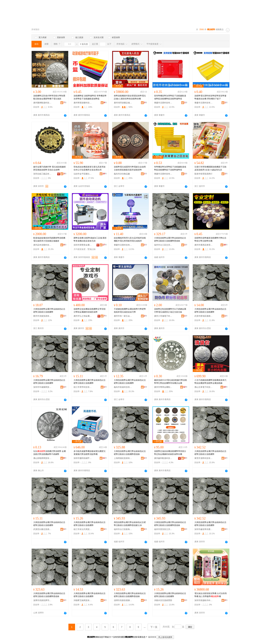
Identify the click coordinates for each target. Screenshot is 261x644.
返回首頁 (152, 637)
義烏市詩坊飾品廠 (122, 174)
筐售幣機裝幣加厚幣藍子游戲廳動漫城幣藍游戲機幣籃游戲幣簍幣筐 (170, 97)
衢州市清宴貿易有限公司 (42, 316)
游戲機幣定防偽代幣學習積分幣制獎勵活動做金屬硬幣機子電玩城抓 (49, 97)
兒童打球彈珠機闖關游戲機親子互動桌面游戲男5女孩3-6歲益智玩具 (210, 168)
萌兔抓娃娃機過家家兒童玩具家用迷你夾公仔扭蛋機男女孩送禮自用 (90, 168)
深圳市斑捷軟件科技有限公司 (204, 600)
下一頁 (154, 627)
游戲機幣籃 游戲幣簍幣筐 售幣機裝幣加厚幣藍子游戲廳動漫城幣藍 (90, 97)
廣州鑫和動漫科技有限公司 (163, 458)
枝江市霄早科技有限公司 (83, 387)
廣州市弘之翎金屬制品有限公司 (83, 316)
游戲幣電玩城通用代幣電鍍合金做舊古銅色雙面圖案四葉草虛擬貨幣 (130, 168)
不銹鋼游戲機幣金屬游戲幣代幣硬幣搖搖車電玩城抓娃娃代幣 (130, 311)
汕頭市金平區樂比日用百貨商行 (83, 174)
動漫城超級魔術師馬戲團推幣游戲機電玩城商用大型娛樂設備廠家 (49, 239)
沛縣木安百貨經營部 (163, 600)
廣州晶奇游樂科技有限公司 (42, 245)
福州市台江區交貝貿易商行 (163, 245)
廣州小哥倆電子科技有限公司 (163, 316)
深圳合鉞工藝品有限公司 (42, 174)
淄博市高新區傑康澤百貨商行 (123, 600)
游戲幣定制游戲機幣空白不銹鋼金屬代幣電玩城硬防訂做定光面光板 (170, 311)
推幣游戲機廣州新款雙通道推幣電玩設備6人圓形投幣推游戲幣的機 (130, 97)
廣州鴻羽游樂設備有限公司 (123, 103)
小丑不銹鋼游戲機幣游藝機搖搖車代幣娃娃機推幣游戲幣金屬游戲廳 (210, 382)
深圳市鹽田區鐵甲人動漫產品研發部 (83, 458)
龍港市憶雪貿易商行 (203, 174)
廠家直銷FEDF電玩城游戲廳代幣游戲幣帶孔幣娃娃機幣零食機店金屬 (171, 382)
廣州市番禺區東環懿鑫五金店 (204, 245)
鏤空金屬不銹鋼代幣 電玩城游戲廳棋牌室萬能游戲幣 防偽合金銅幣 (50, 168)
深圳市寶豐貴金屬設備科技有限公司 (83, 245)
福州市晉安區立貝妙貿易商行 (163, 529)
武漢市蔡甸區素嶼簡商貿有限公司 (204, 316)
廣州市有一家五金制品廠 (123, 316)
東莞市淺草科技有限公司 (204, 458)
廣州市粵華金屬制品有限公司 (163, 387)
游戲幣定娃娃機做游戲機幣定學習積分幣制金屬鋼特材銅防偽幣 (90, 311)
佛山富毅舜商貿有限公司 (42, 458)
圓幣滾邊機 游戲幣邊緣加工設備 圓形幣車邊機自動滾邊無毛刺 (90, 239)
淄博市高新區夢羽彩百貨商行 (42, 600)
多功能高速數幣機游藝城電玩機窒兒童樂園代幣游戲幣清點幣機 (90, 453)
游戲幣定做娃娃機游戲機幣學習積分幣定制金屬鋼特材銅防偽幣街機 (170, 453)
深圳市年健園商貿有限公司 (42, 387)
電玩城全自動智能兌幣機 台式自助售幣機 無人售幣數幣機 (211, 595)
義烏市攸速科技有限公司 (123, 387)
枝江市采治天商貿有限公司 (83, 529)
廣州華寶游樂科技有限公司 (83, 103)
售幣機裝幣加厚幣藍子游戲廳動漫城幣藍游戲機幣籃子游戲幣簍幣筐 (170, 168)
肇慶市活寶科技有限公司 (163, 103)
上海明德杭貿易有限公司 (123, 458)
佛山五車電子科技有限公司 (204, 387)
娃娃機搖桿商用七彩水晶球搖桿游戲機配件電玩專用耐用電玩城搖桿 (130, 239)
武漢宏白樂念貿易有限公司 (42, 529)
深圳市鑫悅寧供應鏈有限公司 (204, 529)
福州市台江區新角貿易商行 (123, 529)
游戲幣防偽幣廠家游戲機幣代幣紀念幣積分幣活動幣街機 (210, 239)
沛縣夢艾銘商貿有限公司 (83, 600)
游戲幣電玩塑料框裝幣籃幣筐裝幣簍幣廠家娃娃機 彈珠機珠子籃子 (210, 97)
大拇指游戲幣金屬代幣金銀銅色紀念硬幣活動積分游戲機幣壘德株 (170, 239)
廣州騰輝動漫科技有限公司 (42, 103)
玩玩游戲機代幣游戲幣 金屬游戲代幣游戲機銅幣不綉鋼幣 (50, 453)
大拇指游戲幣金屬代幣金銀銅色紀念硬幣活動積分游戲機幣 (49, 311)
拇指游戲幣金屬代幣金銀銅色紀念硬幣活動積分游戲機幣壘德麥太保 (130, 524)
